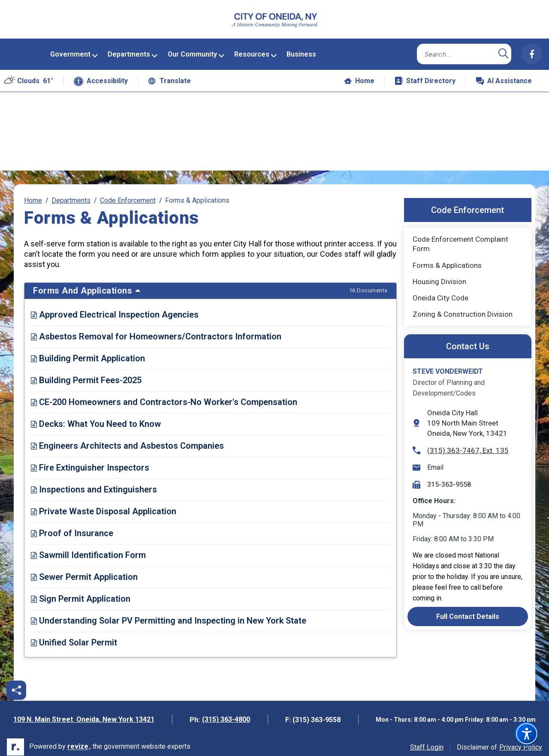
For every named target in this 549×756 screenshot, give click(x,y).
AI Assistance (509, 78)
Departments (129, 49)
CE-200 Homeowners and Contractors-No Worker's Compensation (164, 397)
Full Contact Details (468, 611)
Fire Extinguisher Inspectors (90, 463)
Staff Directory (425, 76)
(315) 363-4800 (226, 715)
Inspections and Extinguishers (94, 485)
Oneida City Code (447, 295)
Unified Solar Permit (74, 638)
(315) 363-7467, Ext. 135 (461, 445)
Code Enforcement (128, 196)
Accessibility (101, 76)
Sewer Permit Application (84, 572)
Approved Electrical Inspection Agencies (115, 310)
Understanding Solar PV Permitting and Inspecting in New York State (169, 616)
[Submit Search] (504, 49)
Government (70, 49)
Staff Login (427, 742)
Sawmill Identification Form (88, 550)
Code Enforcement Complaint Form (460, 239)
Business (301, 49)
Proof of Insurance (72, 528)
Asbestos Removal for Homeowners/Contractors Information (156, 332)
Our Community (192, 49)
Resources (252, 49)
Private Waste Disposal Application (104, 507)
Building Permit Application (88, 354)
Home (359, 76)
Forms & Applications (447, 260)
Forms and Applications (210, 286)
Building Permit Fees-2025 (86, 375)
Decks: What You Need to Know (96, 419)
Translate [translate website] (170, 76)
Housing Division (439, 276)
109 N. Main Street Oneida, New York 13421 (84, 715)
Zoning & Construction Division (463, 309)
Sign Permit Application (81, 594)
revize (78, 742)
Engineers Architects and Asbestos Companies (127, 441)
